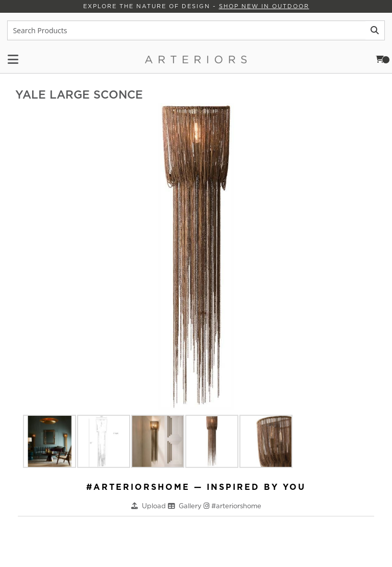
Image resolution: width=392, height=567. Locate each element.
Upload (155, 505)
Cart (383, 59)
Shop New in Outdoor (264, 6)
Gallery (191, 505)
